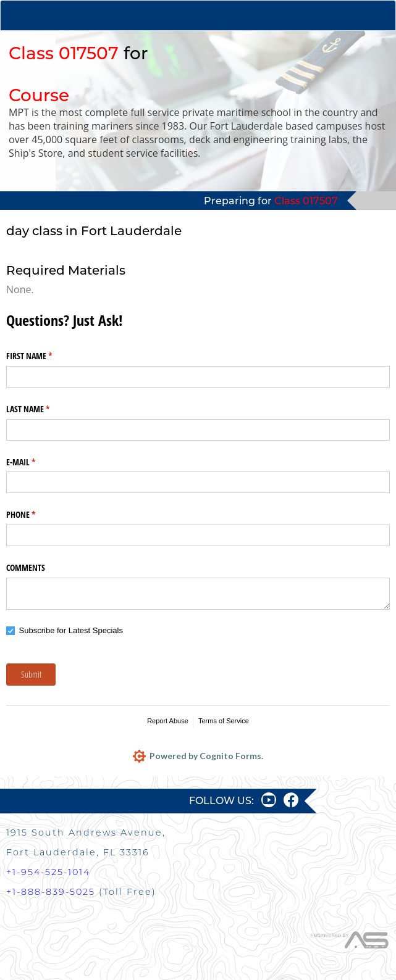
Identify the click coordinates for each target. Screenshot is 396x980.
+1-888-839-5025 (51, 892)
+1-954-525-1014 (48, 872)
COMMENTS (26, 567)
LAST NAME (42, 409)
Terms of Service (224, 721)
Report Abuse (168, 721)
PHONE (35, 515)
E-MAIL (35, 462)
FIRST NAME (44, 356)
